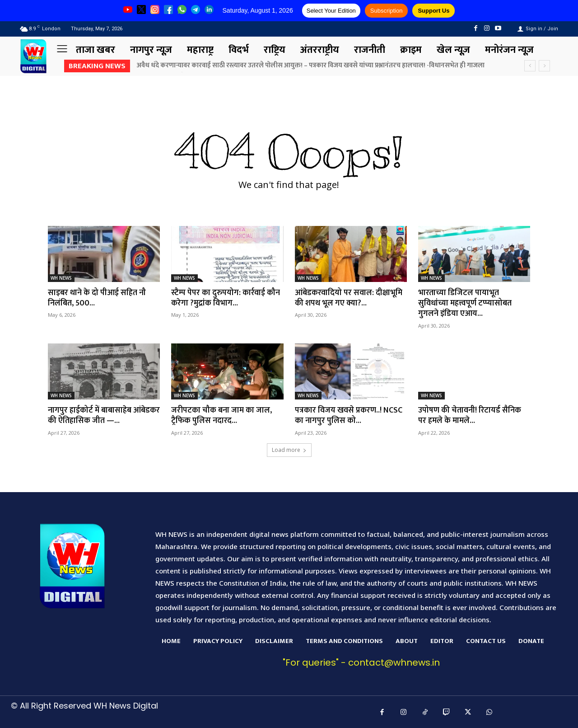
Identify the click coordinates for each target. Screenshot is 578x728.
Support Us (433, 11)
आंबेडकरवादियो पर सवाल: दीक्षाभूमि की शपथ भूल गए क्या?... (349, 298)
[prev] (530, 66)
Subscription (387, 11)
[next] (544, 66)
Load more (289, 450)
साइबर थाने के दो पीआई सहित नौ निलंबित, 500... (97, 298)
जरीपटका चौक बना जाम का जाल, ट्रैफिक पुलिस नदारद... (222, 416)
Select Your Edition (331, 11)
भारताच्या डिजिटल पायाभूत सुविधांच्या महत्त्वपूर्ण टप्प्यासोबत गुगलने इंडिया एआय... (465, 303)
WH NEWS (61, 278)
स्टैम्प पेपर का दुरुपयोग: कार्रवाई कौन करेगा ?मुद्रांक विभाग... (226, 298)
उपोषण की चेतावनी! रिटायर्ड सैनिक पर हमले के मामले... (470, 416)
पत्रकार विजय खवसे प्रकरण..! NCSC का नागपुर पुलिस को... (349, 416)
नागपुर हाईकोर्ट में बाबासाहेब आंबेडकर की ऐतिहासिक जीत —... (98, 416)
